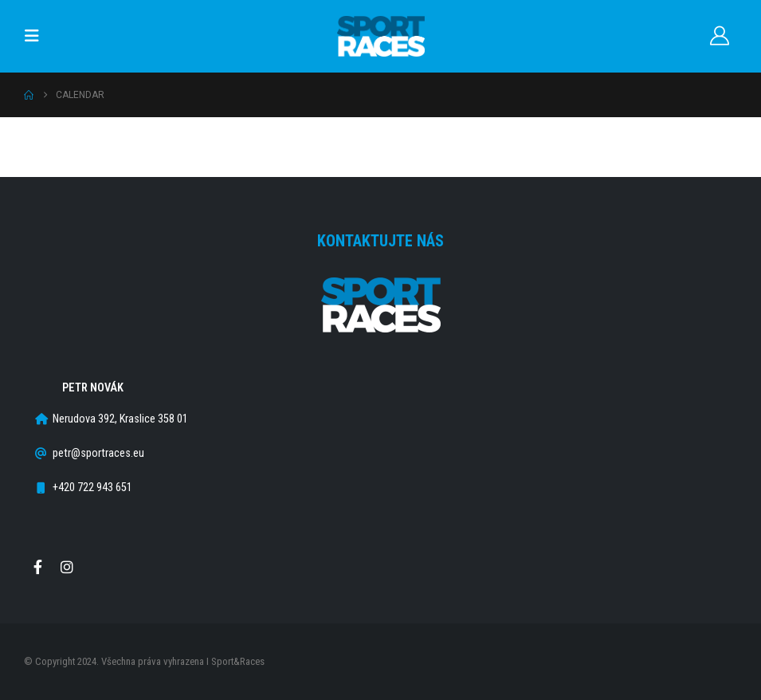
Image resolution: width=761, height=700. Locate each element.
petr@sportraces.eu (98, 453)
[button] (37, 36)
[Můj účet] (719, 36)
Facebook (37, 567)
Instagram (67, 567)
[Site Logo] (381, 36)
